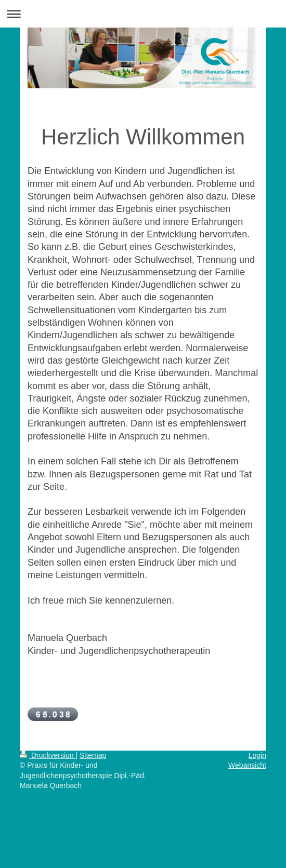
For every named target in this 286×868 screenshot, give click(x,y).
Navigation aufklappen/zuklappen (143, 14)
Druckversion (48, 755)
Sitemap (93, 755)
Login (257, 755)
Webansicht (247, 765)
